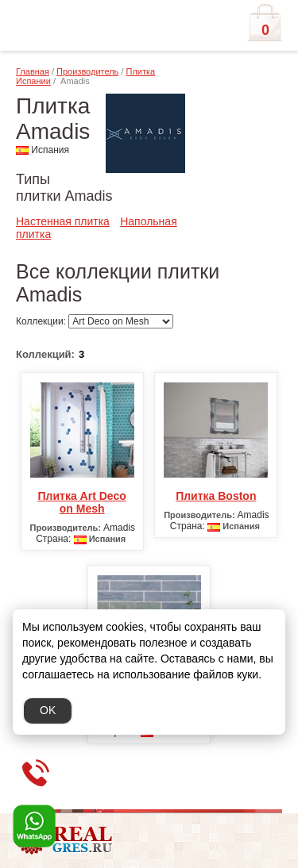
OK (48, 710)
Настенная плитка (63, 221)
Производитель (87, 71)
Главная (33, 71)
